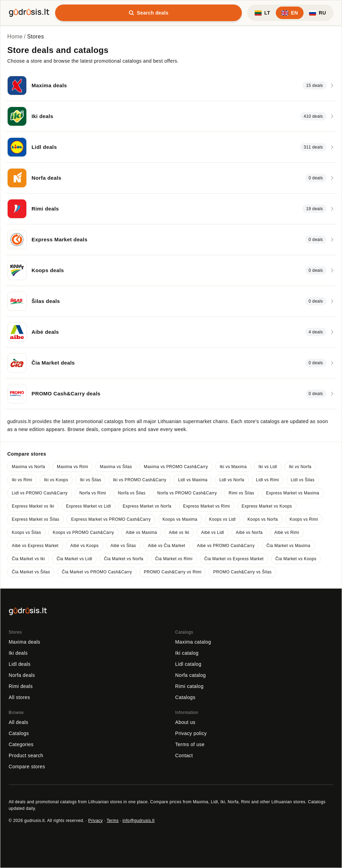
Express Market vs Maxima (293, 493)
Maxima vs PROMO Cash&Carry (176, 467)
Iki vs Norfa (300, 467)
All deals (19, 722)
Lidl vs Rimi (268, 480)
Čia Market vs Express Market (234, 559)
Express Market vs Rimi (207, 506)
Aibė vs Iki (179, 533)
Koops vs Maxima (180, 519)
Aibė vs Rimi (287, 533)
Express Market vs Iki (33, 506)
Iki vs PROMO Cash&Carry (140, 480)
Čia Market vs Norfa (124, 559)
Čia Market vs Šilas (31, 572)
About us (185, 722)
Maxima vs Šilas (116, 467)
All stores (19, 697)
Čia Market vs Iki (28, 559)
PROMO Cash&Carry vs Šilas (242, 572)
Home (15, 37)
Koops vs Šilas (26, 533)
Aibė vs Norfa (249, 533)
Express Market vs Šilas (36, 519)
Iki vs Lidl (268, 467)
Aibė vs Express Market (35, 546)
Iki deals (18, 653)
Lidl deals (20, 664)
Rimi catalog (190, 686)
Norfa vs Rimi (93, 493)
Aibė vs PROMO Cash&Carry (226, 546)
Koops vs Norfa (263, 519)
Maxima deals (24, 642)
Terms (113, 821)
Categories (21, 744)
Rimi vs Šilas (242, 493)
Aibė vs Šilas (123, 546)
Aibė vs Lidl (212, 533)
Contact (184, 755)
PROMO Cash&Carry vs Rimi (173, 572)
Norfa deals (22, 675)
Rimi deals (21, 686)
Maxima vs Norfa (28, 467)
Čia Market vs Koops (296, 559)
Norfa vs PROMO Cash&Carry (187, 493)
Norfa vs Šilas (132, 493)
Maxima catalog (193, 642)
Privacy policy (191, 733)
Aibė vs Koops (85, 546)
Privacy (95, 821)
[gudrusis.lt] (29, 12)
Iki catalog (187, 653)
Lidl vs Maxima (193, 480)
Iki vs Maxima (233, 467)
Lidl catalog (188, 664)
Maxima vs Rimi (72, 467)
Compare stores (27, 767)
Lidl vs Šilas (303, 480)
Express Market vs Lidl (88, 506)
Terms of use (190, 744)
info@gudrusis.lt (139, 821)
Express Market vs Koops (267, 506)
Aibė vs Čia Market (167, 546)
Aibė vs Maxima (141, 533)
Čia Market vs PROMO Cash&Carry (97, 572)
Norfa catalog (191, 675)
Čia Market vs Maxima (288, 546)
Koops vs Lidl (223, 519)
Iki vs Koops (56, 480)
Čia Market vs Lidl (74, 559)
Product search (26, 755)
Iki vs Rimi (22, 480)
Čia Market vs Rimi (174, 559)
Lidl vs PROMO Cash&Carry (40, 493)
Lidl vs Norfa (232, 480)
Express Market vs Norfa (147, 506)
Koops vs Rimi (304, 519)
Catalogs (185, 697)
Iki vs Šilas (91, 480)
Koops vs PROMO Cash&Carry (83, 533)
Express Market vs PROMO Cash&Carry (111, 519)
